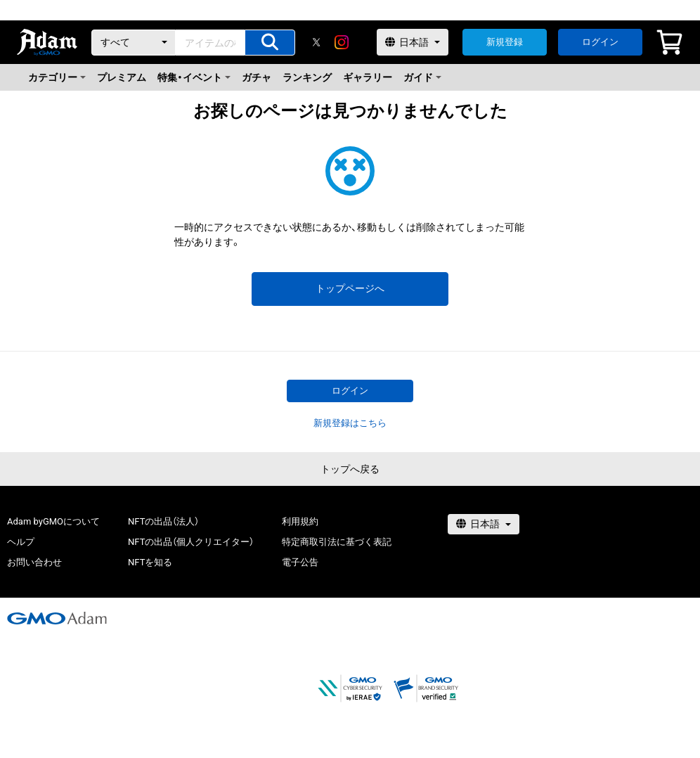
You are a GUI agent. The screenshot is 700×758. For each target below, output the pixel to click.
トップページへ (350, 288)
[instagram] (342, 42)
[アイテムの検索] (270, 43)
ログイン (600, 42)
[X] (316, 42)
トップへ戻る (350, 469)
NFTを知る (150, 562)
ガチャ (257, 77)
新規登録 (505, 42)
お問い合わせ (34, 562)
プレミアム (122, 77)
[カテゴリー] (134, 43)
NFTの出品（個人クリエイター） (191, 542)
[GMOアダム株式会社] (57, 618)
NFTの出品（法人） (163, 521)
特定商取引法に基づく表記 (337, 542)
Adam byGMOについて (53, 521)
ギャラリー (368, 77)
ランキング (307, 77)
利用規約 (300, 521)
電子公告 (300, 562)
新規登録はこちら (350, 423)
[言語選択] (413, 42)
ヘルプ (21, 542)
